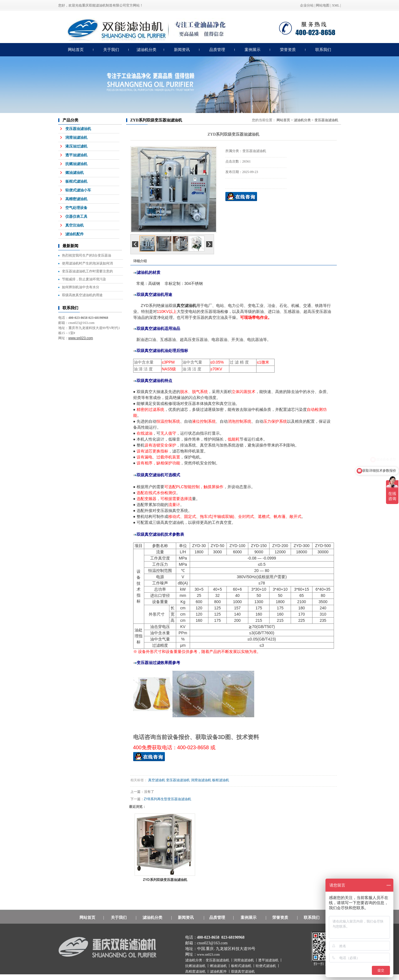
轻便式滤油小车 (78, 190)
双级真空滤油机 (243, 972)
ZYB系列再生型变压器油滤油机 (168, 799)
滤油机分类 (146, 50)
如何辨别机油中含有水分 (81, 287)
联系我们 (323, 50)
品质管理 (217, 50)
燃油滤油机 (75, 173)
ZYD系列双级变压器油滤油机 (165, 880)
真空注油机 (75, 225)
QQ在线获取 (149, 757)
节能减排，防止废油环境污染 (84, 279)
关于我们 (111, 50)
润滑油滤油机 (76, 137)
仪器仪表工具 (76, 216)
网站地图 (323, 5)
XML (336, 5)
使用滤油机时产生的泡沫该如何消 (87, 263)
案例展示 (253, 50)
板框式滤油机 (76, 181)
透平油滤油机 (76, 155)
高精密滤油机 (76, 199)
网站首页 (76, 50)
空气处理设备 (76, 208)
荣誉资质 (288, 50)
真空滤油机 (157, 780)
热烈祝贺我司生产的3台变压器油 (87, 255)
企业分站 (307, 5)
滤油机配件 (75, 234)
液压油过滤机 (76, 146)
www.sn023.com (209, 955)
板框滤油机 (221, 780)
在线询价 (241, 197)
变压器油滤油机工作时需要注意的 (87, 271)
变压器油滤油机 (78, 129)
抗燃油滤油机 (76, 164)
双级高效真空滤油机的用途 (82, 295)
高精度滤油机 (196, 972)
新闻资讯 (182, 50)
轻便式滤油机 (266, 966)
